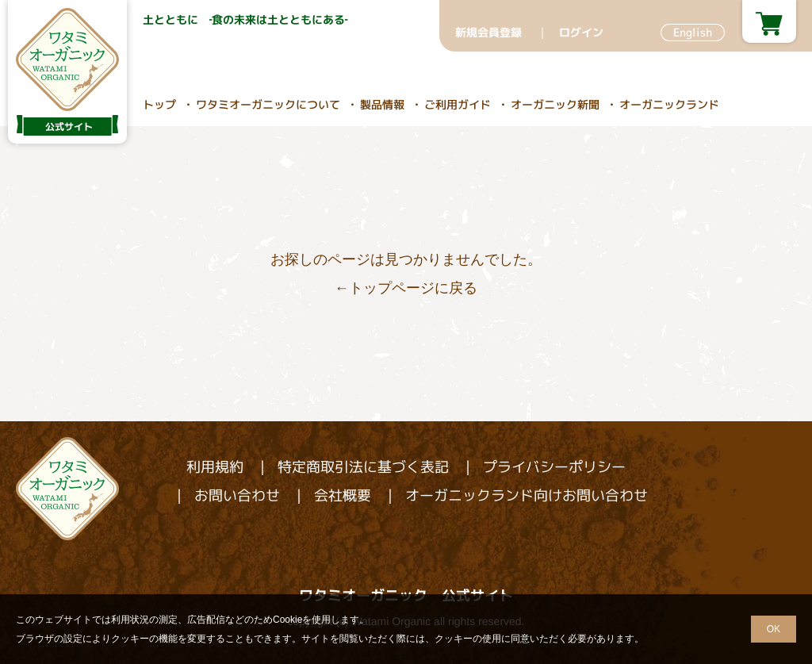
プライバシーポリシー (554, 467)
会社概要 (343, 495)
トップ (159, 104)
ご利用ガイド (458, 104)
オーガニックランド (669, 104)
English (693, 32)
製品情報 (382, 104)
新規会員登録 (488, 32)
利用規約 (215, 467)
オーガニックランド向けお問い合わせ (527, 495)
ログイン (581, 32)
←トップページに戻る (406, 288)
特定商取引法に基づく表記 (363, 467)
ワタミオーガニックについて (268, 104)
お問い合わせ (237, 495)
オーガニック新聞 (555, 104)
